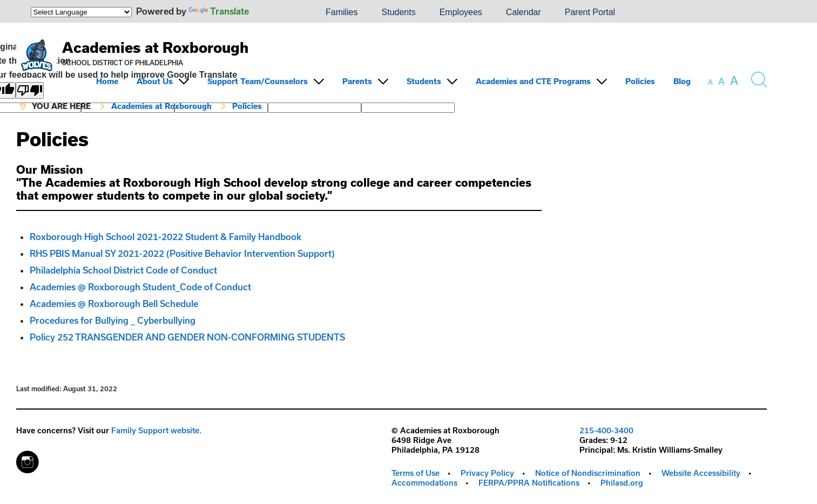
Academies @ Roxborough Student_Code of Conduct (140, 287)
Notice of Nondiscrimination (588, 473)
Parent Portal (590, 12)
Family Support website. (156, 430)
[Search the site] (759, 80)
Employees (461, 12)
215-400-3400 (606, 430)
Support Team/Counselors (258, 81)
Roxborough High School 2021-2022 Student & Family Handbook (166, 237)
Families (342, 12)
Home (107, 81)
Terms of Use (416, 473)
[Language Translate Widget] (81, 12)
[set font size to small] (710, 82)
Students (399, 12)
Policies (640, 81)
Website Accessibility (701, 473)
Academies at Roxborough (155, 47)
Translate (219, 11)
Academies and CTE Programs (533, 81)
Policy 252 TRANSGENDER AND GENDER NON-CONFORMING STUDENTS (187, 337)
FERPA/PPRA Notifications (529, 483)
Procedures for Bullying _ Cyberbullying (113, 320)
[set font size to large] (734, 80)
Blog (682, 81)
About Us (155, 81)
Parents (357, 81)
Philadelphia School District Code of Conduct (123, 270)
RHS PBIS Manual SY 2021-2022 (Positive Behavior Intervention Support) (182, 253)
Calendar (524, 12)
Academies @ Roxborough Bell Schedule (114, 304)
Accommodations (424, 483)
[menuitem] (277, 12)
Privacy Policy (487, 473)
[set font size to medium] (721, 81)
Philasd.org (622, 483)
